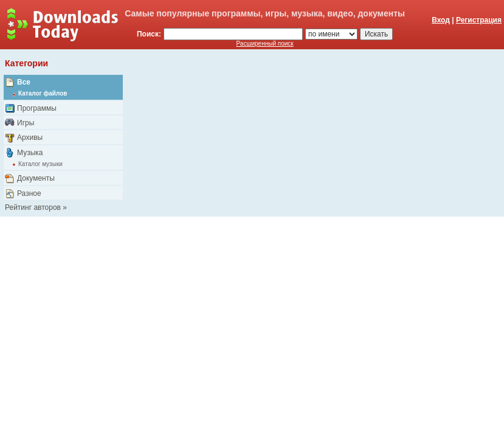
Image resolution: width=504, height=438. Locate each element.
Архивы (30, 137)
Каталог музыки (40, 164)
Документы (36, 178)
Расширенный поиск (265, 43)
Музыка (30, 153)
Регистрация (479, 20)
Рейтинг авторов (33, 207)
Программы (37, 108)
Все (24, 82)
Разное (29, 193)
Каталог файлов (43, 93)
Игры (26, 123)
